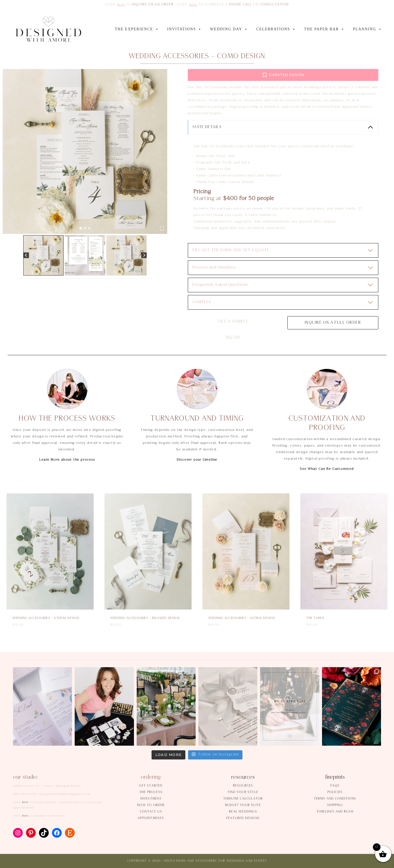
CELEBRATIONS (276, 29)
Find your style (243, 792)
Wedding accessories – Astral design (242, 618)
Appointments (151, 818)
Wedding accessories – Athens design (46, 618)
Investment (151, 799)
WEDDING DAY (229, 29)
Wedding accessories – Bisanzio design (145, 618)
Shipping (335, 805)
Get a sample (234, 322)
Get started (151, 786)
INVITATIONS (184, 29)
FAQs (335, 786)
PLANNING (367, 29)
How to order (151, 805)
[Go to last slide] (26, 255)
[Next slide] (144, 255)
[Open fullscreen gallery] (162, 228)
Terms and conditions (335, 799)
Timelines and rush (335, 812)
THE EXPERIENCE (137, 29)
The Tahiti (315, 618)
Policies (335, 792)
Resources (243, 786)
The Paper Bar (325, 29)
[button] (43, 255)
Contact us (151, 812)
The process (151, 792)
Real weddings (243, 812)
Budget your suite (243, 805)
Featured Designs (243, 818)
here (121, 4)
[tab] (81, 228)
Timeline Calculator (243, 799)
